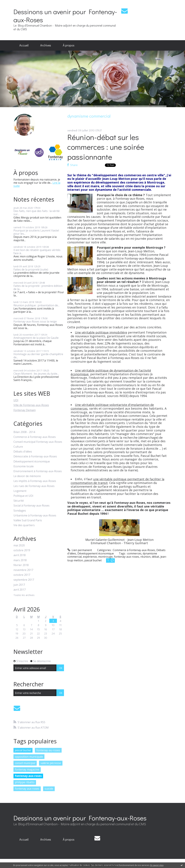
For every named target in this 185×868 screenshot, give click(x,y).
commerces (134, 553)
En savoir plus (157, 865)
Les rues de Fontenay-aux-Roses (34, 486)
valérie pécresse (51, 763)
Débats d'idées (23, 452)
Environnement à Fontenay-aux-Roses (38, 471)
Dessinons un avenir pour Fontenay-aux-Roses (65, 16)
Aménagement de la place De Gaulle (36, 338)
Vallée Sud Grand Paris (28, 520)
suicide (49, 789)
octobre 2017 (22, 575)
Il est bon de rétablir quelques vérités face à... (37, 252)
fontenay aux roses (27, 789)
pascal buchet (23, 750)
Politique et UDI (23, 496)
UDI (16, 400)
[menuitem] (24, 45)
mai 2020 (19, 545)
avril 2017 (20, 590)
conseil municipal (25, 763)
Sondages (20, 511)
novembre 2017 (23, 570)
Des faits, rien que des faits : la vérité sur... (37, 213)
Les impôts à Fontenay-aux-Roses (35, 481)
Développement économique (32, 462)
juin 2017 (19, 585)
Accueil (24, 45)
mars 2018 (20, 560)
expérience (90, 557)
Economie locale (24, 466)
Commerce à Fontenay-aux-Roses (35, 437)
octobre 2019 (22, 550)
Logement (20, 491)
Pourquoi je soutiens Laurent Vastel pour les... (36, 232)
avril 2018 (20, 555)
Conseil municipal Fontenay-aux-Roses (38, 442)
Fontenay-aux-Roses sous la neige (35, 321)
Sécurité (19, 501)
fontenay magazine (27, 769)
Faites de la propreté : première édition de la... (38, 287)
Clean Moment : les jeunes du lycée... (36, 374)
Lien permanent (80, 550)
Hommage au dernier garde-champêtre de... (38, 356)
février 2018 (21, 565)
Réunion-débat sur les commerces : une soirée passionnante (106, 147)
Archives (46, 45)
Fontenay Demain (25, 410)
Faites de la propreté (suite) (31, 269)
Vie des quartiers (24, 525)
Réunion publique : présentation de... (36, 305)
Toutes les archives (24, 595)
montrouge (105, 557)
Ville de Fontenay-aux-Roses (31, 405)
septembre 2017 (24, 580)
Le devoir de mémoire (27, 476)
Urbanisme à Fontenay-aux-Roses (35, 516)
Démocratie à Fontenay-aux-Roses (35, 456)
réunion (145, 557)
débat (155, 557)
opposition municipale (29, 757)
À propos (69, 45)
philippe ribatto (25, 782)
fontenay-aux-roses (28, 776)
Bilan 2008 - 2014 (24, 432)
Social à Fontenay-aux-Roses (31, 506)
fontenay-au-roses (48, 750)
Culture (18, 447)
